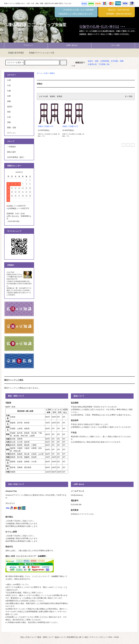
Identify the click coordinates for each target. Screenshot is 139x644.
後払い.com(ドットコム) (52, 587)
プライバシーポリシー (98, 637)
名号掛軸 (114, 61)
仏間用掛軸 (105, 61)
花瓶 (97, 61)
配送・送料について (46, 637)
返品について (60, 637)
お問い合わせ (69, 45)
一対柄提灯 (12, 147)
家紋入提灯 (12, 152)
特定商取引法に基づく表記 (78, 637)
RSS (110, 637)
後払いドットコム (43, 595)
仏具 (46, 73)
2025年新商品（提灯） (16, 157)
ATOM (116, 637)
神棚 (122, 61)
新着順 (60, 96)
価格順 (52, 96)
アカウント (26, 45)
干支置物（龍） (105, 64)
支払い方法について (28, 637)
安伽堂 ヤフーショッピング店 (40, 53)
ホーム (39, 73)
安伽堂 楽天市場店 (14, 53)
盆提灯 (90, 61)
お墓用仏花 (92, 64)
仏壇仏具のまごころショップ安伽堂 (35, 25)
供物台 (52, 73)
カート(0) (113, 45)
